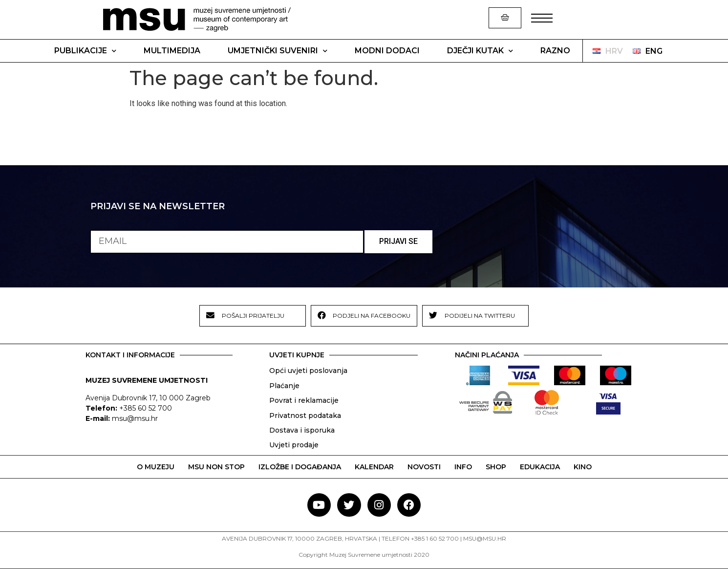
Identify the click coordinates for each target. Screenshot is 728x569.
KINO (583, 467)
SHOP (496, 467)
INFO (463, 467)
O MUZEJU (156, 467)
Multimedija (172, 51)
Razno (555, 51)
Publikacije (85, 51)
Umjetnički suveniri (278, 51)
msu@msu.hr (135, 418)
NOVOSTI (424, 467)
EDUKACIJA (540, 467)
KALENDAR (374, 467)
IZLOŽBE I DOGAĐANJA (300, 467)
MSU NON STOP (216, 467)
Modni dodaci (387, 51)
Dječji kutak (480, 51)
